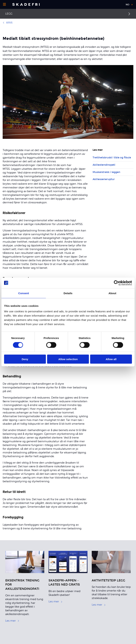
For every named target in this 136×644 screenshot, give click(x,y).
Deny (25, 359)
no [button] (127, 5)
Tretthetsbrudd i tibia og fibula (112, 158)
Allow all (111, 359)
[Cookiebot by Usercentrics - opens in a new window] (116, 283)
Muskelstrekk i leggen (106, 172)
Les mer (12, 621)
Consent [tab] (24, 293)
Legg (9, 14)
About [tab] (112, 293)
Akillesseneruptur (104, 179)
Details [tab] (68, 293)
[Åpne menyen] (4, 4)
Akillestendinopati (104, 165)
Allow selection (68, 359)
